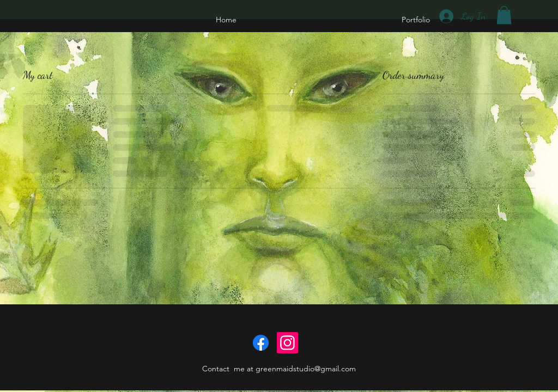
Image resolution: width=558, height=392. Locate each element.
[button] (504, 15)
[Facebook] (261, 343)
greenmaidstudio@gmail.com (306, 369)
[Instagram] (287, 343)
